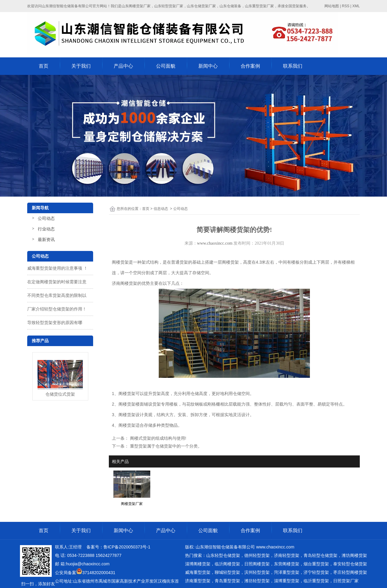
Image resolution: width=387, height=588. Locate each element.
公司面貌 (166, 66)
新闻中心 (208, 66)
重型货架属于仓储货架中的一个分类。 (165, 446)
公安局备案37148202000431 (85, 573)
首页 (44, 66)
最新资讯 (46, 239)
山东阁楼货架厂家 (136, 6)
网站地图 (332, 6)
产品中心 (123, 66)
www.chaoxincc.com (215, 243)
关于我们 (81, 66)
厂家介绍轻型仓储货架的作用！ (57, 309)
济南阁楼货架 (125, 283)
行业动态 (46, 229)
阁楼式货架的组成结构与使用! (158, 438)
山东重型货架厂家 (259, 6)
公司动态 (46, 218)
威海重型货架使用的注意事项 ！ (57, 268)
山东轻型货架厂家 (169, 6)
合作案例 (250, 66)
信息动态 (161, 209)
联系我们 (293, 66)
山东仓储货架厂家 (201, 6)
